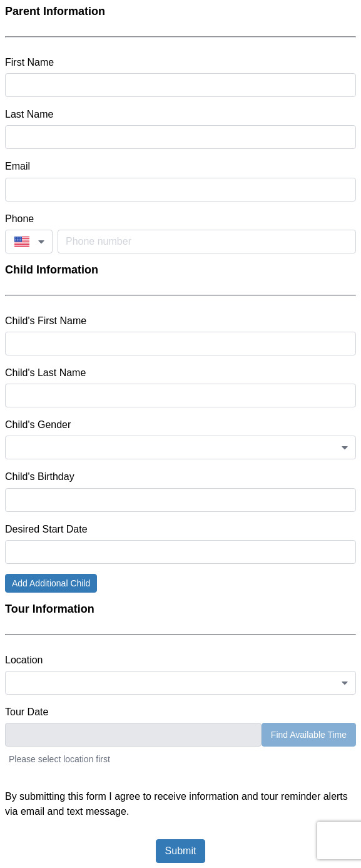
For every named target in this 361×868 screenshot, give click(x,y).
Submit (181, 851)
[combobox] (29, 242)
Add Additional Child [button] (51, 583)
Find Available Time (309, 735)
